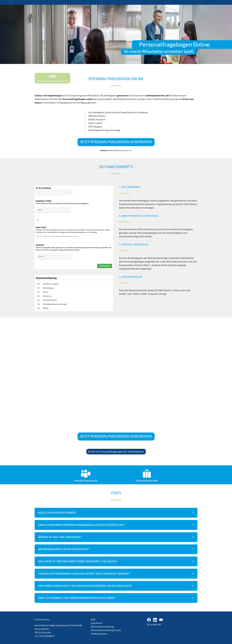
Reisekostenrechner (147, 481)
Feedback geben (99, 634)
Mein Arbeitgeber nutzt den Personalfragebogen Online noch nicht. (85, 586)
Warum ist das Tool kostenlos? (60, 537)
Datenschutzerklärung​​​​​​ (102, 627)
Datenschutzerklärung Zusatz (106, 630)
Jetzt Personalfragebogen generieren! (116, 142)
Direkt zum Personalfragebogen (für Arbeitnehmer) (116, 452)
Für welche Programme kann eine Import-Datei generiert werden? (84, 574)
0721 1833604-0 (47, 636)
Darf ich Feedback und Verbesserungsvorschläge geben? (77, 598)
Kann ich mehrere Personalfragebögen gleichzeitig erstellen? (81, 525)
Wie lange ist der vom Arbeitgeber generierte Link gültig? (78, 561)
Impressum (97, 623)
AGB (130, 150)
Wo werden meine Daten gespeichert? (64, 549)
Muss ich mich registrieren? (57, 513)
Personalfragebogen (86, 481)
